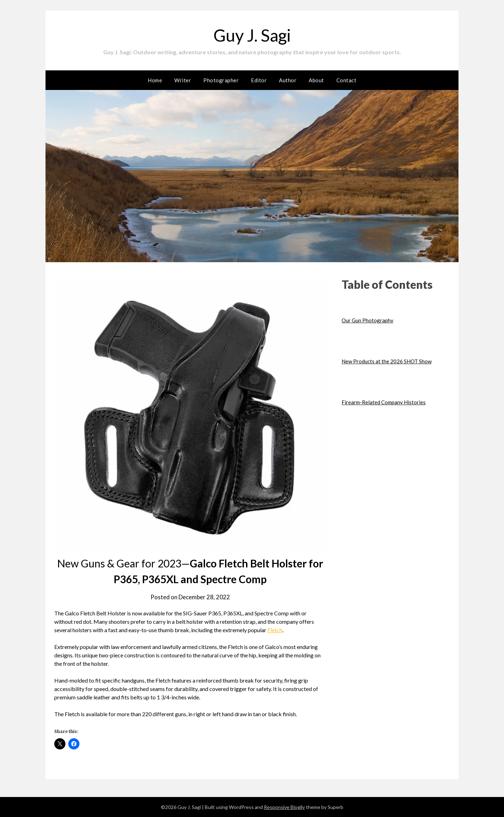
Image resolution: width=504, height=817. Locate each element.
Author (288, 80)
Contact (346, 80)
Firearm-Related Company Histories (384, 402)
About (316, 80)
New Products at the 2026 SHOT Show (387, 361)
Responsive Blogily (284, 807)
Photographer (221, 80)
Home (155, 80)
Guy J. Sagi (252, 35)
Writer (183, 80)
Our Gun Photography (367, 320)
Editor (259, 80)
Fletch (275, 630)
